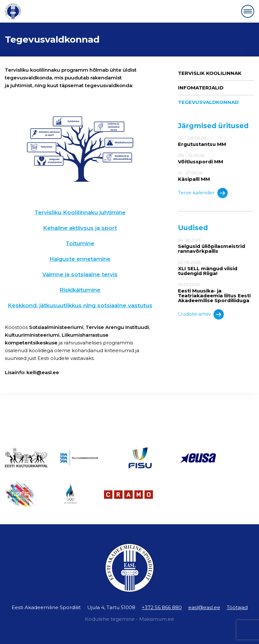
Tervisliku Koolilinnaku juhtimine (80, 212)
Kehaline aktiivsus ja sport (80, 228)
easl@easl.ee (204, 607)
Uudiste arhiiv (201, 314)
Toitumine (80, 243)
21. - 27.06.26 (216, 176)
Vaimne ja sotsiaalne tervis (80, 274)
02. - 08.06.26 (216, 141)
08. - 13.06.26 (216, 158)
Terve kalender (203, 193)
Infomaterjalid (201, 88)
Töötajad (237, 607)
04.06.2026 (216, 245)
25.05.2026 (216, 292)
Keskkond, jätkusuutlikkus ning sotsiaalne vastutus (80, 305)
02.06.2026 (216, 268)
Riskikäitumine (80, 290)
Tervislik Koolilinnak (210, 73)
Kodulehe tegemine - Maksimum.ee (129, 619)
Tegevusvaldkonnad (208, 102)
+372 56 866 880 (162, 607)
